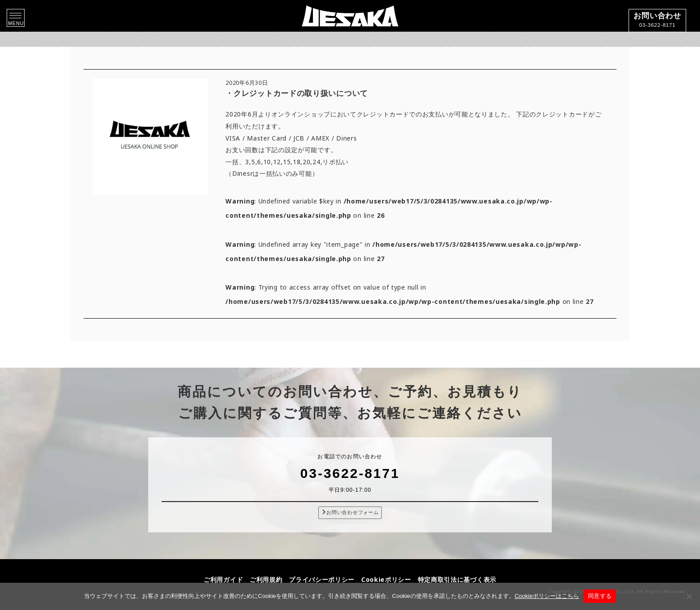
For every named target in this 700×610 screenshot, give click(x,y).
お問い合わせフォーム (350, 512)
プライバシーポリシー (322, 579)
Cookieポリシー (386, 579)
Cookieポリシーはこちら (547, 596)
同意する (600, 596)
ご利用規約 (266, 579)
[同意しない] (689, 596)
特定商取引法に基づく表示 (457, 579)
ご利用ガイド (223, 579)
